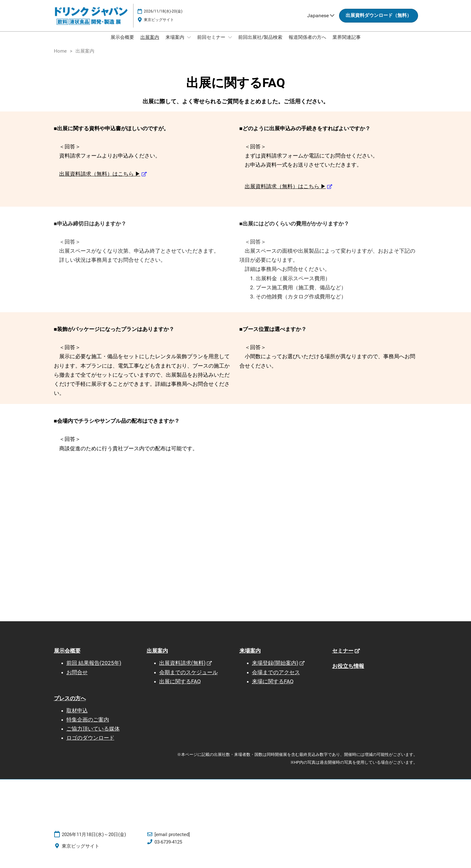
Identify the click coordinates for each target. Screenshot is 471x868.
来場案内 (175, 43)
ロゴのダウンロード (90, 744)
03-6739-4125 (168, 848)
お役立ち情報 (348, 672)
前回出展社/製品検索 (260, 43)
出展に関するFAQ (180, 687)
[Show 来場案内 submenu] (189, 43)
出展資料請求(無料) (182, 669)
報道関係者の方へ (307, 43)
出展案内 (150, 43)
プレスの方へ (70, 704)
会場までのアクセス (276, 678)
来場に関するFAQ (273, 687)
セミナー (343, 657)
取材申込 (77, 716)
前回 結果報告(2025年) (94, 669)
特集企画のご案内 (88, 726)
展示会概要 (122, 43)
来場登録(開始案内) (275, 669)
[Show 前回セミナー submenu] (230, 43)
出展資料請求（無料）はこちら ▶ (100, 180)
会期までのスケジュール (188, 678)
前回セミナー (212, 43)
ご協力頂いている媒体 (93, 735)
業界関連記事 (347, 43)
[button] (379, 22)
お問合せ (77, 678)
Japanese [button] (321, 21)
